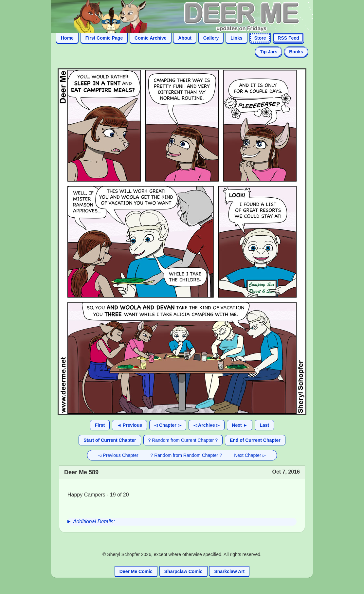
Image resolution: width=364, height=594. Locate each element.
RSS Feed (288, 38)
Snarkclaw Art (229, 571)
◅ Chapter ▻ (168, 425)
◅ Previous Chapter (118, 455)
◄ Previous (129, 425)
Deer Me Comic (136, 571)
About (185, 38)
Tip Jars (269, 52)
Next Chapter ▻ (250, 455)
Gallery (211, 38)
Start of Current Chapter (110, 440)
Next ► (240, 425)
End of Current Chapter (255, 440)
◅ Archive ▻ (207, 425)
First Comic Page (104, 38)
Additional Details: (94, 522)
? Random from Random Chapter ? (186, 455)
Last (264, 425)
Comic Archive (151, 38)
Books (296, 52)
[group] (182, 522)
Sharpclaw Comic (183, 571)
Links (237, 38)
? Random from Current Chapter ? (183, 440)
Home (67, 38)
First (100, 425)
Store (260, 38)
